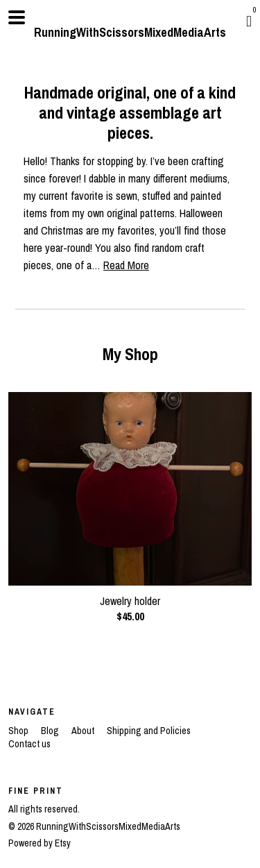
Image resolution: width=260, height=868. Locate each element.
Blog (51, 731)
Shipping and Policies (149, 731)
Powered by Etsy (40, 843)
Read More (126, 265)
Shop (19, 731)
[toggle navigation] (17, 17)
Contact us (29, 744)
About (84, 731)
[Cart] (249, 21)
